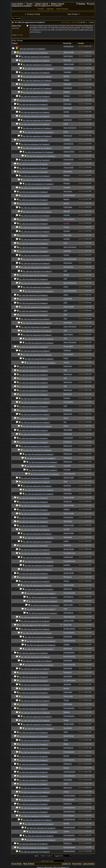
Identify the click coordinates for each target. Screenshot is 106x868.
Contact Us (66, 864)
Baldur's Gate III (42, 4)
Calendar (50, 9)
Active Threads (62, 9)
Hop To (37, 856)
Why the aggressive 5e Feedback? (33, 49)
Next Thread (74, 14)
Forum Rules (17, 864)
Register (81, 4)
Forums (29, 4)
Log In (90, 4)
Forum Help (77, 864)
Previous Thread (32, 14)
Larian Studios (18, 4)
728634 (92, 22)
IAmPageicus (66, 22)
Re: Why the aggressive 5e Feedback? (30, 22)
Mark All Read (29, 864)
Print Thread (16, 18)
